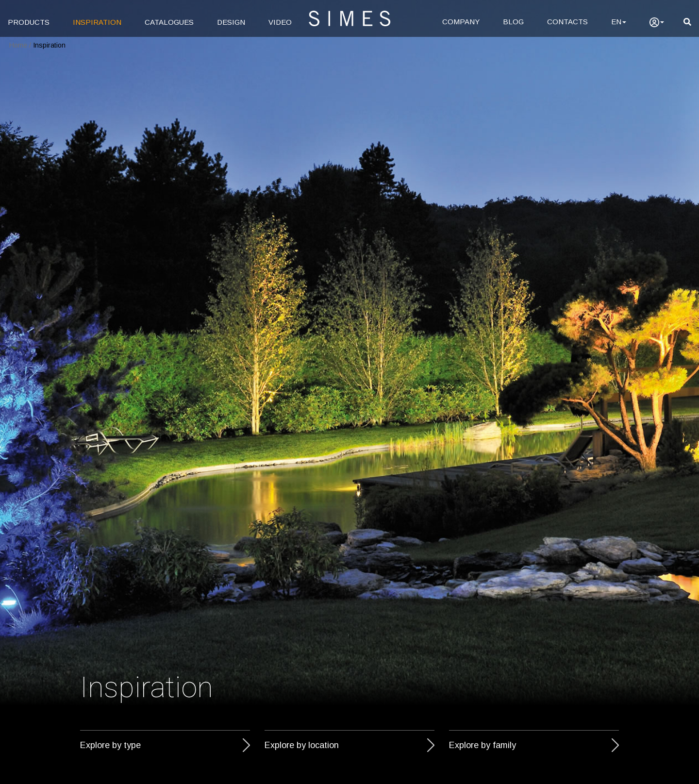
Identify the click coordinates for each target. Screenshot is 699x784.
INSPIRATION (97, 22)
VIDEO (280, 22)
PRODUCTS (29, 22)
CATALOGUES (169, 22)
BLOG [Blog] (513, 22)
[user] (657, 22)
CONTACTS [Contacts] (567, 22)
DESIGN (231, 22)
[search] (687, 22)
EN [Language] (619, 22)
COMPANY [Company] (461, 22)
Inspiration (49, 45)
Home (18, 45)
